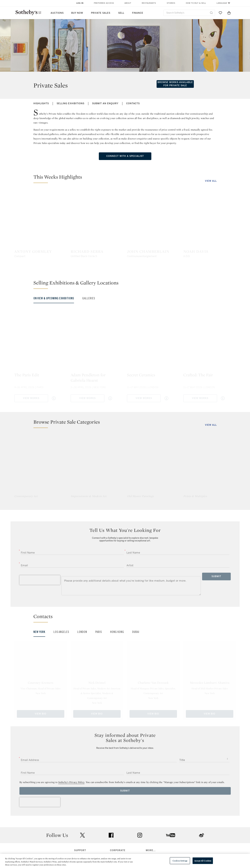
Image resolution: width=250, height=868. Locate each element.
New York (39, 632)
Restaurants (149, 3)
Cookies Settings (180, 861)
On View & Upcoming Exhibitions (54, 298)
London (82, 632)
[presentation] (40, 580)
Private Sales (101, 13)
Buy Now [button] (77, 13)
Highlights (41, 104)
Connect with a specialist (125, 156)
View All (211, 181)
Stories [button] (171, 3)
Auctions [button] (57, 13)
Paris (99, 632)
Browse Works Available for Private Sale (175, 84)
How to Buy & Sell (196, 3)
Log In (80, 3)
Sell (121, 13)
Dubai (136, 632)
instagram (140, 835)
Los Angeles (61, 632)
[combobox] (189, 13)
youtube (171, 835)
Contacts (133, 104)
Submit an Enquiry (105, 104)
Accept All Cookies (203, 861)
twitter (82, 835)
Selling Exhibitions (70, 104)
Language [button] (222, 3)
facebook (111, 835)
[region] (125, 861)
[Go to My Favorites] (220, 13)
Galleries (89, 298)
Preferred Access (104, 3)
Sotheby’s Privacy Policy (71, 782)
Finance (138, 13)
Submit (216, 576)
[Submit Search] (211, 13)
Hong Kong (117, 632)
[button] (127, 178)
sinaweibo (201, 835)
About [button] (128, 3)
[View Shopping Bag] (229, 13)
